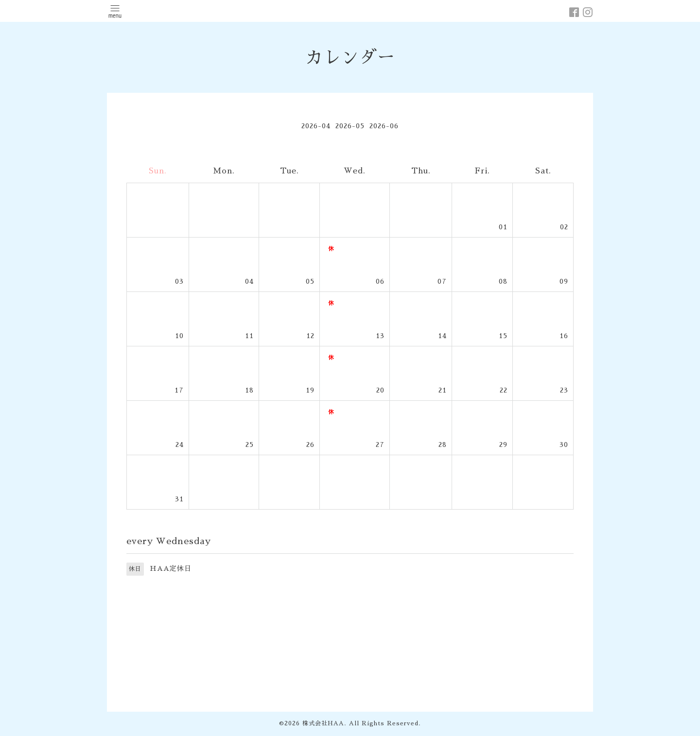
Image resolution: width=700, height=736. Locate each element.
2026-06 (384, 126)
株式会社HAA (323, 723)
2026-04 (316, 126)
